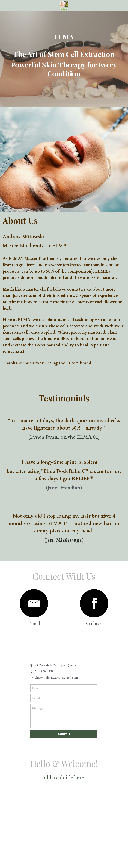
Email (36, 698)
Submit (64, 734)
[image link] (34, 603)
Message (38, 708)
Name (36, 688)
